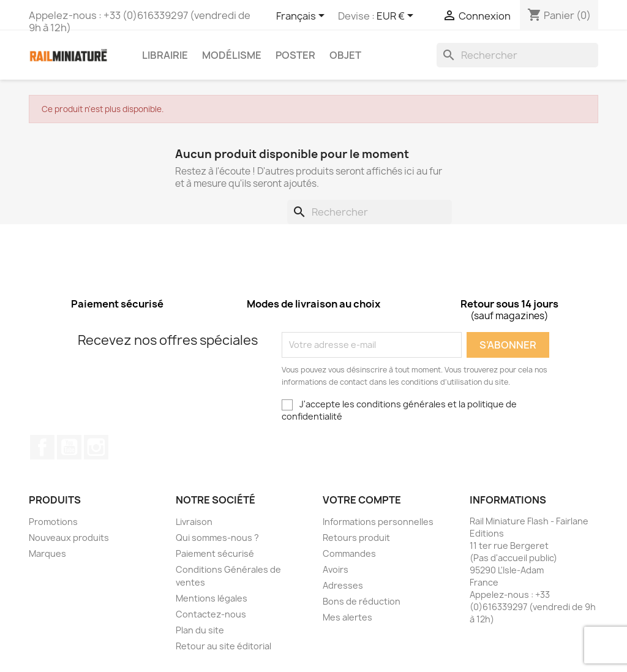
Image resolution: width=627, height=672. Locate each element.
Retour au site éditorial (223, 646)
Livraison (194, 522)
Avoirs (336, 569)
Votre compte (362, 500)
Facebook (42, 447)
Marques (47, 553)
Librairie (165, 55)
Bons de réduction (362, 601)
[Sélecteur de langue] (302, 17)
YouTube (69, 447)
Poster (295, 55)
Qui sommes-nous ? (217, 538)
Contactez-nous (211, 614)
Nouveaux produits (69, 538)
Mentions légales (212, 598)
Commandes (349, 553)
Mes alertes (347, 617)
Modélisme (232, 55)
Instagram (96, 447)
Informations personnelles (378, 522)
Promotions (53, 522)
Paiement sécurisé (215, 553)
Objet (345, 55)
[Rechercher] (517, 55)
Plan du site (200, 630)
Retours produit (356, 538)
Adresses (343, 585)
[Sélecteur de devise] (397, 17)
